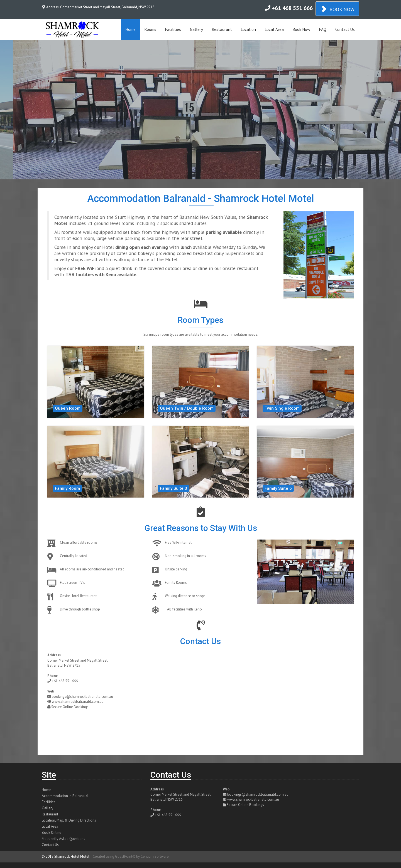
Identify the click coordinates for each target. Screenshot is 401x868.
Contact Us (345, 29)
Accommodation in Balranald (65, 796)
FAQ (323, 29)
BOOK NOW (337, 9)
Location (248, 29)
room (89, 238)
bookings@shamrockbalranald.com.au (82, 697)
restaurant (248, 268)
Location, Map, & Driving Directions (69, 820)
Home (131, 29)
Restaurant (222, 29)
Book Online (52, 833)
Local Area (274, 29)
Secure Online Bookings (70, 707)
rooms (128, 223)
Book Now (301, 29)
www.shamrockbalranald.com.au (78, 702)
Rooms (150, 29)
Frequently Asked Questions (63, 839)
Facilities (173, 29)
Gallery (196, 29)
